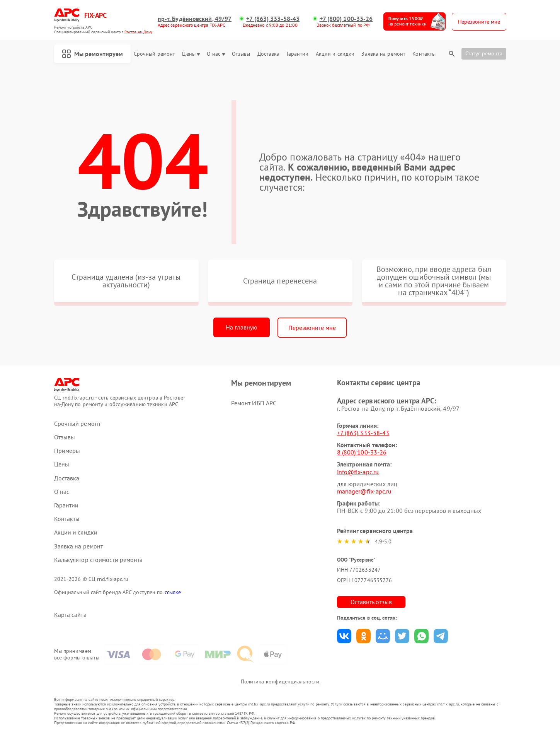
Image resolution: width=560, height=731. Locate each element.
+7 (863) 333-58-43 (273, 19)
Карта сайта (70, 615)
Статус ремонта (484, 53)
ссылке (173, 592)
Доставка (269, 54)
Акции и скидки (335, 54)
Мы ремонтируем (92, 54)
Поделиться (344, 636)
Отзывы (241, 54)
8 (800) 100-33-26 (362, 452)
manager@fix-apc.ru (364, 491)
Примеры (67, 451)
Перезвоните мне (312, 328)
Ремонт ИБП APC (254, 403)
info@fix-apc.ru (358, 472)
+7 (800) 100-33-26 (346, 19)
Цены (191, 54)
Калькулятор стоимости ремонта (99, 560)
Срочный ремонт (154, 54)
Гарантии (298, 54)
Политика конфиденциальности (280, 681)
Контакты (424, 54)
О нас (216, 54)
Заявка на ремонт (383, 54)
